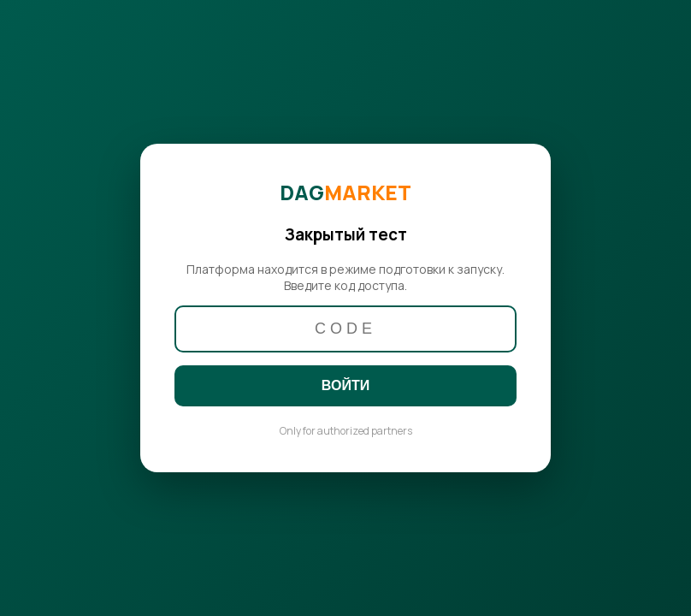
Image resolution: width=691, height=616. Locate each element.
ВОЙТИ (345, 385)
